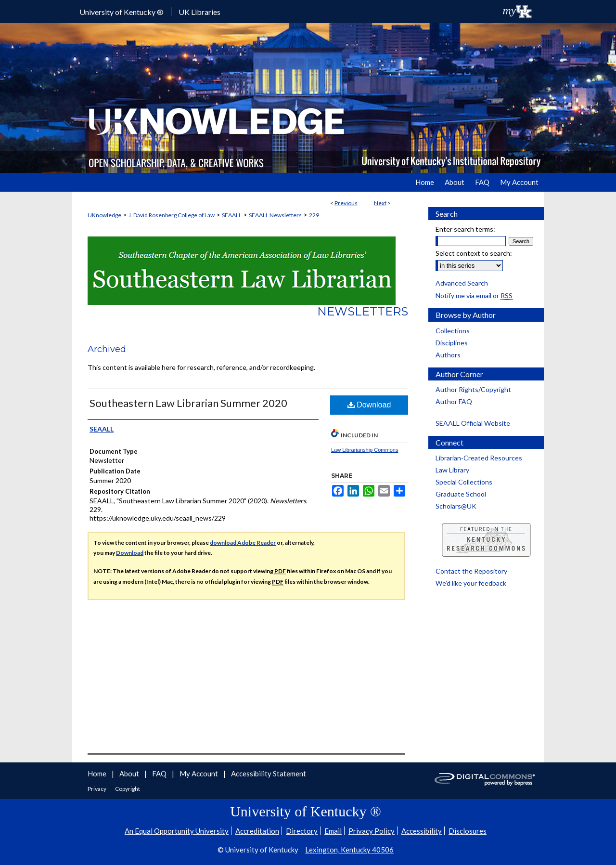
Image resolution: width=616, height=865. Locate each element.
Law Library (452, 470)
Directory (302, 831)
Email (333, 831)
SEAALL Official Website (473, 423)
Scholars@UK (456, 506)
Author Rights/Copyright (473, 389)
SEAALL (232, 215)
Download (369, 405)
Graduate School (461, 494)
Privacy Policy (372, 831)
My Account (199, 773)
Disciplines (452, 343)
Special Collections (464, 482)
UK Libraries (199, 12)
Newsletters (363, 311)
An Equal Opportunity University (177, 831)
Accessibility (422, 831)
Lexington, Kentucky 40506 (349, 850)
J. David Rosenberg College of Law (172, 215)
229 (314, 215)
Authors (448, 355)
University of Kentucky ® (122, 12)
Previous (346, 203)
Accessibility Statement (269, 773)
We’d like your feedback (471, 583)
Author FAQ (454, 401)
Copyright (128, 789)
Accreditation (257, 831)
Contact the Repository (471, 571)
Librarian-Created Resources (479, 458)
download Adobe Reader (243, 543)
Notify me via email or (474, 295)
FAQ (160, 773)
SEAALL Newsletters (275, 215)
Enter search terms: (465, 229)
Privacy (97, 789)
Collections (453, 331)
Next (380, 203)
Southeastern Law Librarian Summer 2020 (188, 403)
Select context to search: (474, 253)
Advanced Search (462, 283)
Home (98, 773)
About (130, 773)
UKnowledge (104, 215)
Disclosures (468, 831)
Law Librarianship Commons (365, 450)
